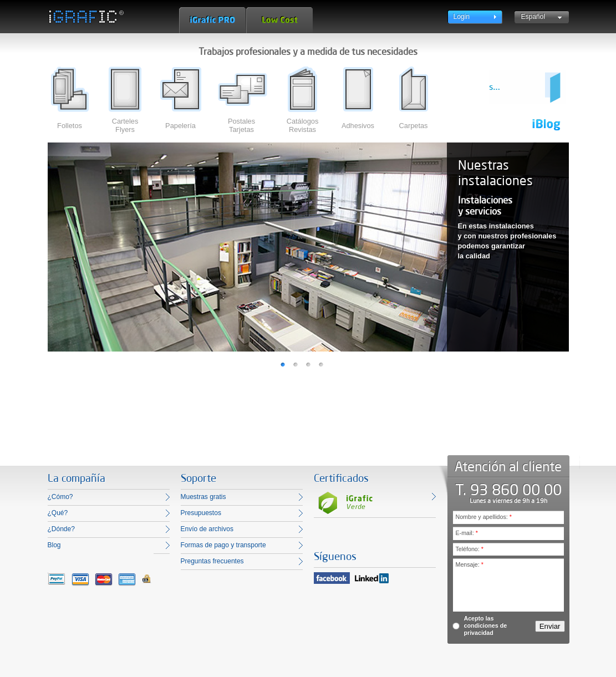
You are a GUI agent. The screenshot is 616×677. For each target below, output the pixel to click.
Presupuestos (201, 513)
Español (533, 17)
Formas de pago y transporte (223, 545)
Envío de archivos (207, 529)
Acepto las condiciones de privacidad (486, 625)
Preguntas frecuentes (212, 561)
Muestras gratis (203, 497)
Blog (54, 545)
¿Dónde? (61, 529)
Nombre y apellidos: (484, 517)
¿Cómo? (60, 497)
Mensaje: (470, 564)
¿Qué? (58, 513)
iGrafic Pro (212, 20)
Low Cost (279, 20)
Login (462, 17)
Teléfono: (470, 549)
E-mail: (467, 533)
